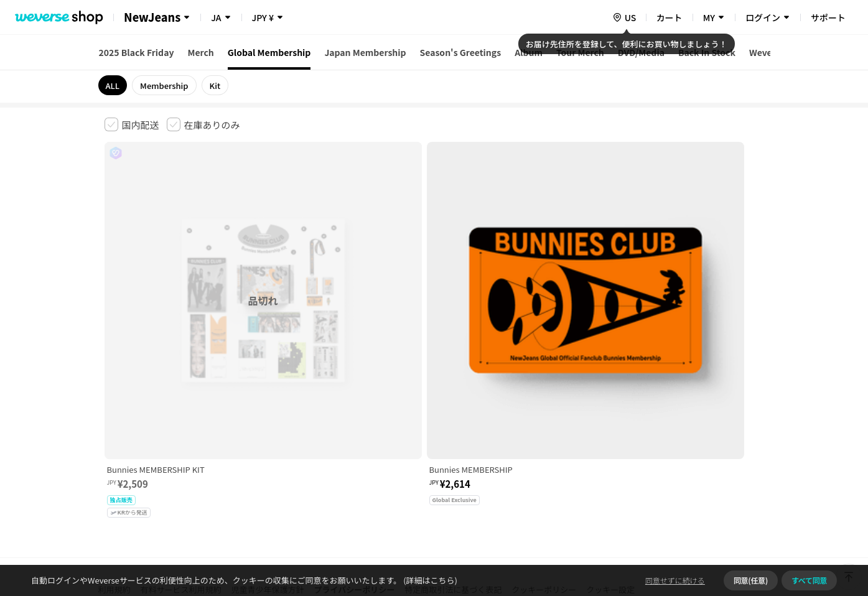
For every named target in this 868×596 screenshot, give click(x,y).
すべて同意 (809, 580)
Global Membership (269, 52)
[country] (624, 17)
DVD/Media (641, 52)
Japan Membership (365, 52)
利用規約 (114, 400)
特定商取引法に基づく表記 (453, 400)
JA (216, 17)
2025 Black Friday (137, 52)
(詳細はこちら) (429, 580)
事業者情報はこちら (665, 442)
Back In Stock (707, 52)
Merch (200, 52)
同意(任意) (751, 580)
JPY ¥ (263, 17)
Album (529, 52)
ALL (113, 86)
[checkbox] (132, 124)
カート (670, 17)
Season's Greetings (461, 52)
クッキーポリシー (544, 400)
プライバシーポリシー (355, 400)
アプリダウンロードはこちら (712, 516)
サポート (828, 17)
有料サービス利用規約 (181, 400)
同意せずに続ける (675, 580)
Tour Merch (580, 52)
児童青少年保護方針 (268, 400)
